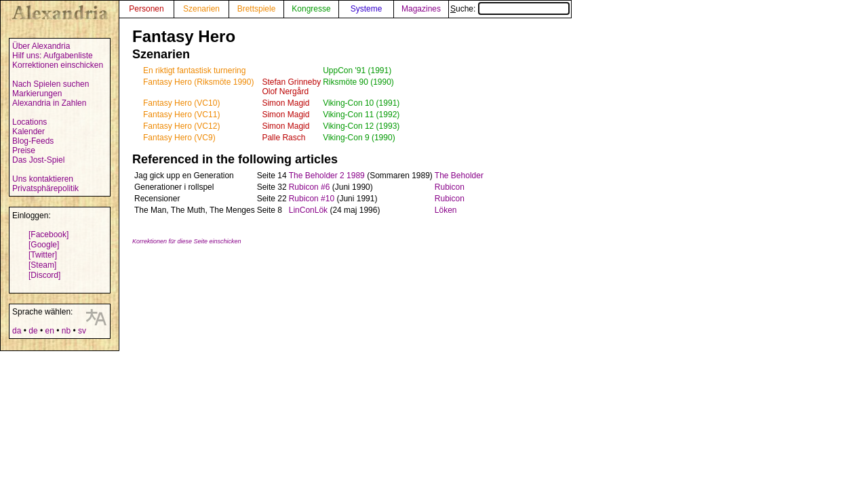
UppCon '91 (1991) (357, 70)
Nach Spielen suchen (51, 84)
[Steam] (42, 265)
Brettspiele (257, 9)
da (17, 331)
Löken (446, 210)
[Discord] (44, 275)
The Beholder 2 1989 (327, 176)
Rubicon (450, 187)
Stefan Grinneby (291, 82)
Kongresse (311, 9)
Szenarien (201, 9)
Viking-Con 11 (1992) (361, 115)
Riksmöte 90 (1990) (358, 82)
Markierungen (37, 94)
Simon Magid (285, 103)
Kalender (28, 131)
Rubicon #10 (312, 199)
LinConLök (308, 210)
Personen (146, 9)
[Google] (44, 245)
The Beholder (459, 176)
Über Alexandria (41, 46)
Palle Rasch (283, 138)
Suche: (510, 9)
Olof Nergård (285, 91)
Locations (29, 122)
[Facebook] (48, 235)
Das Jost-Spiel (38, 160)
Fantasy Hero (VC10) (181, 103)
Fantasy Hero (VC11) (181, 115)
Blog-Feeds (33, 141)
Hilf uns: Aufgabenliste (53, 56)
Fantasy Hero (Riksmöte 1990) (198, 82)
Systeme (367, 9)
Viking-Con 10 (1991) (361, 103)
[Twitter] (43, 255)
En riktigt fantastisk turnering (194, 70)
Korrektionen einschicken (58, 65)
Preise (24, 150)
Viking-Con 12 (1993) (361, 126)
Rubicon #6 (310, 187)
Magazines (421, 9)
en (49, 331)
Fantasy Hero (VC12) (181, 126)
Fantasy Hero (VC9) (179, 138)
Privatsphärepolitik (45, 188)
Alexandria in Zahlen (49, 103)
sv (82, 331)
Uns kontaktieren (43, 179)
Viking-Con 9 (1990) (359, 138)
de (33, 331)
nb (66, 331)
